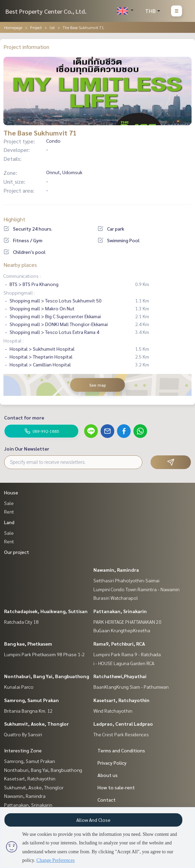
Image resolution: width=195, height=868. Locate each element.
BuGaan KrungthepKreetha (122, 630)
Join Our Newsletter (27, 449)
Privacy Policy (112, 763)
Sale (9, 503)
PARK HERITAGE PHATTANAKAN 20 (127, 622)
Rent (9, 511)
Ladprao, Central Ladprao (123, 724)
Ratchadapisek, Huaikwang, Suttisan (46, 611)
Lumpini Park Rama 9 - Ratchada (127, 654)
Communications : (22, 276)
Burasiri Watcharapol (116, 598)
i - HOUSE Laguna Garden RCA (124, 663)
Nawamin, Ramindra (116, 570)
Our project (17, 552)
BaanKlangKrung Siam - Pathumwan (131, 687)
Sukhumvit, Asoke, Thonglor (36, 724)
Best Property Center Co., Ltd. (46, 11)
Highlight (14, 219)
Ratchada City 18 (21, 622)
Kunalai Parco (19, 687)
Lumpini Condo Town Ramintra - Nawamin (136, 589)
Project (36, 27)
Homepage (13, 27)
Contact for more (24, 417)
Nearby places (20, 265)
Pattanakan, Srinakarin (120, 611)
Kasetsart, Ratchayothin (121, 700)
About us (108, 775)
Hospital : (14, 340)
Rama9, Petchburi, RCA (119, 644)
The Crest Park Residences (121, 734)
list (52, 27)
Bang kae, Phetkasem (28, 644)
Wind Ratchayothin (113, 711)
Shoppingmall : (19, 293)
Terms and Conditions (121, 750)
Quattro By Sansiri (23, 734)
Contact (107, 800)
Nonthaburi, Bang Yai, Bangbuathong (47, 676)
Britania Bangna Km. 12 (28, 711)
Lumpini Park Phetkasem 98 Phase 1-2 (44, 654)
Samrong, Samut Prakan (31, 700)
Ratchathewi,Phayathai (120, 676)
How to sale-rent (116, 787)
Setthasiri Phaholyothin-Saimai (126, 580)
